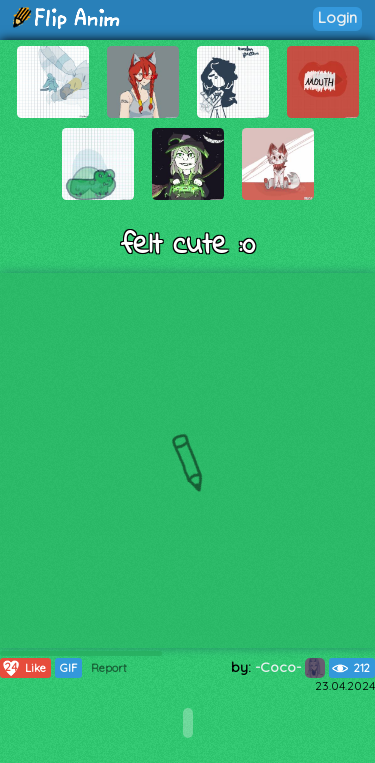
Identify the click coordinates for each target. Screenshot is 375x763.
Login (337, 17)
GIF (68, 668)
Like (23, 668)
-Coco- (290, 667)
